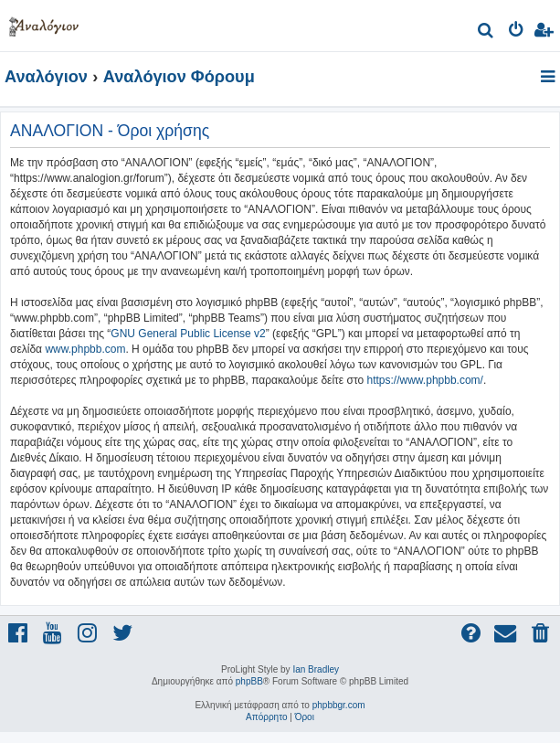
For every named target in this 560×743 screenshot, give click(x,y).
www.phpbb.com (85, 349)
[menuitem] (486, 32)
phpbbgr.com (339, 705)
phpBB (249, 681)
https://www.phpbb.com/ (425, 380)
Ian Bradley (316, 669)
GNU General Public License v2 (188, 334)
